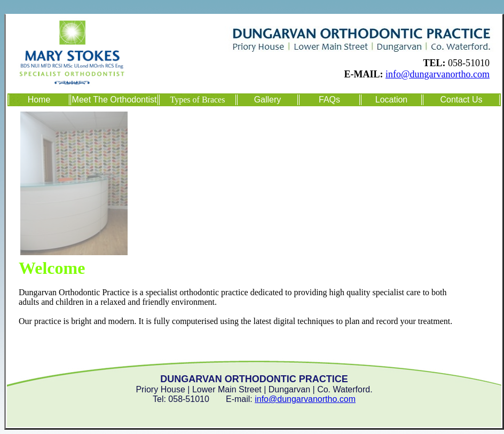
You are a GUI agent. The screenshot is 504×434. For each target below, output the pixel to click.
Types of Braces (198, 100)
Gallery (268, 100)
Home (39, 100)
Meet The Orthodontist (115, 100)
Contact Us (461, 100)
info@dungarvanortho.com (438, 74)
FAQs (329, 100)
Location (392, 100)
